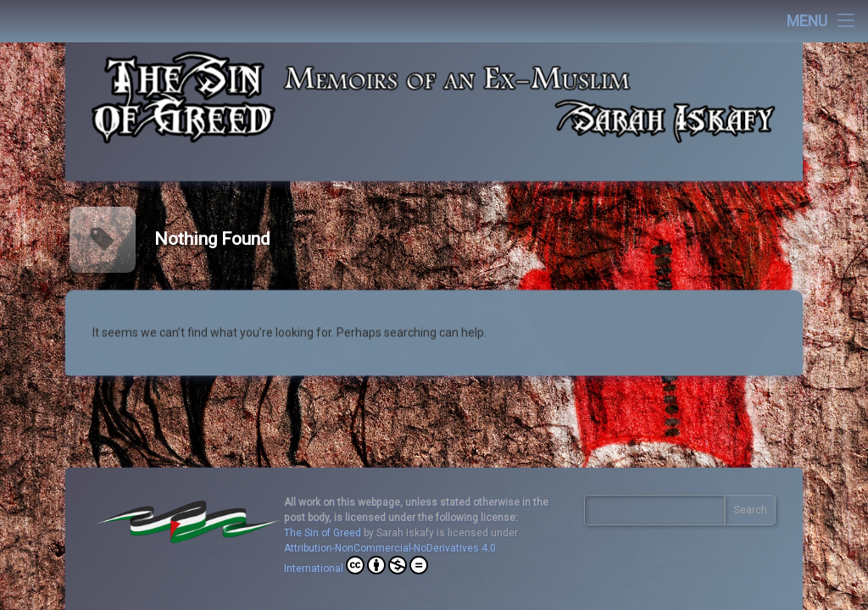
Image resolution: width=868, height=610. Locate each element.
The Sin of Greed (323, 533)
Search (751, 510)
